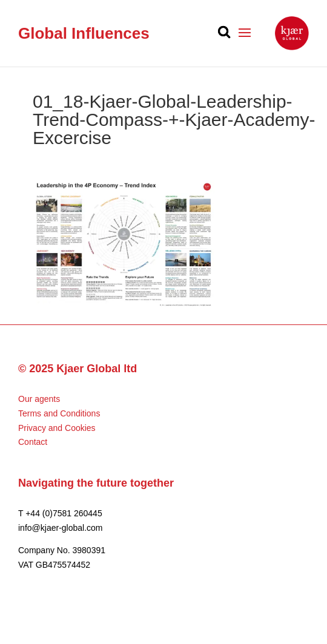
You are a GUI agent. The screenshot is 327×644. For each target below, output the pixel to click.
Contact (33, 442)
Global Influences (84, 33)
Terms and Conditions (59, 413)
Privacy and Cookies (57, 428)
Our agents (39, 399)
